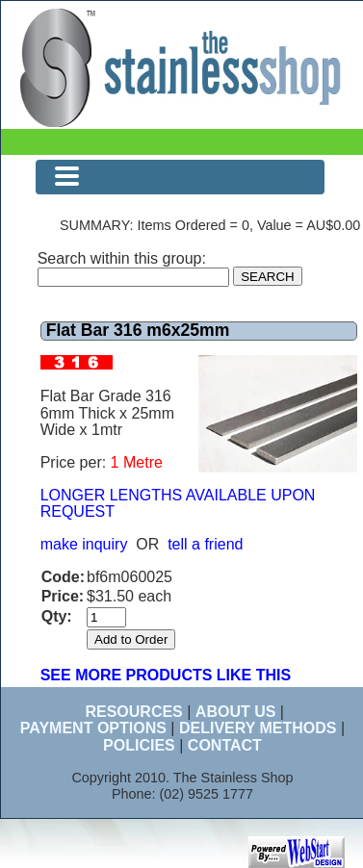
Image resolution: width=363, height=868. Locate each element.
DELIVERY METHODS (258, 728)
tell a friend (205, 544)
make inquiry (84, 544)
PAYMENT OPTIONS (93, 728)
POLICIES (139, 745)
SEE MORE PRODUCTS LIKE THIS (166, 675)
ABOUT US (236, 712)
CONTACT (225, 745)
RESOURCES (133, 712)
